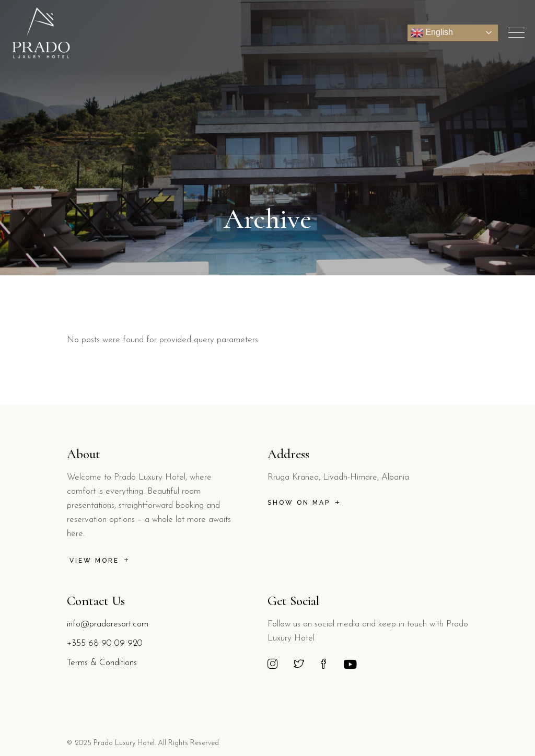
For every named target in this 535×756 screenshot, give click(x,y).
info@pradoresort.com (108, 624)
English (432, 33)
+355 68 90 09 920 (105, 643)
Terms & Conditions (102, 663)
